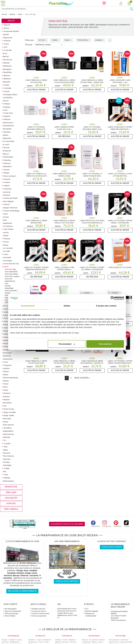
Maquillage (9, 288)
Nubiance (7, 356)
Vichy (6, 475)
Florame (7, 179)
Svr (5, 440)
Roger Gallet (9, 415)
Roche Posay (9, 409)
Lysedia (7, 312)
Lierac (20, 14)
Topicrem (7, 459)
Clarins (6, 101)
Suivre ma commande (13, 611)
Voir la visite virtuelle (67, 581)
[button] (121, 4)
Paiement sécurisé (38, 609)
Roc (5, 406)
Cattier (6, 85)
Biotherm (7, 79)
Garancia (7, 192)
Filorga (6, 173)
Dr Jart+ (6, 144)
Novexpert (7, 353)
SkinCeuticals (8, 434)
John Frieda (8, 229)
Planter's (7, 393)
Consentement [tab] (28, 306)
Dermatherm (9, 126)
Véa (5, 471)
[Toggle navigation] (3, 3)
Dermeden (7, 129)
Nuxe (6, 362)
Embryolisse (8, 157)
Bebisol (58, 642)
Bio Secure (8, 60)
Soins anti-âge (10, 269)
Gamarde (7, 189)
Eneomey (7, 160)
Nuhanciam (8, 359)
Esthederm (7, 166)
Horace (7, 204)
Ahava (6, 28)
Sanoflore (8, 428)
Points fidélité (10, 616)
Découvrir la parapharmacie (22, 591)
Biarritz (6, 56)
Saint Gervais (8, 425)
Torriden (6, 462)
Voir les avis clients (112, 547)
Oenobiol (86, 642)
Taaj (5, 447)
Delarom (7, 119)
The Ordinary (8, 456)
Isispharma (7, 223)
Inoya (5, 214)
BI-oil (5, 53)
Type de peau (83, 40)
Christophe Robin (10, 94)
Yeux (6, 283)
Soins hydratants (11, 272)
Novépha (7, 350)
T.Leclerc (7, 443)
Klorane (7, 239)
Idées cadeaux (11, 509)
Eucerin (7, 170)
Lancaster (7, 257)
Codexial (7, 107)
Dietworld (7, 138)
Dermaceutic (8, 123)
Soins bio (11, 504)
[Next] (82, 378)
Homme (8, 286)
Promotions (11, 487)
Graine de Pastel (10, 198)
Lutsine (6, 309)
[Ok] (132, 9)
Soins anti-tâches (11, 274)
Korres (6, 242)
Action (42, 40)
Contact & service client (40, 613)
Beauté (12, 14)
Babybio (72, 640)
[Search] (65, 9)
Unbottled (7, 465)
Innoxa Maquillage (12, 211)
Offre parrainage (11, 613)
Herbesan (125, 640)
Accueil (4, 14)
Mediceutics (8, 325)
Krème (6, 245)
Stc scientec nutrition (97, 640)
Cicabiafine (8, 98)
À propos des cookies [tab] (106, 306)
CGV (87, 609)
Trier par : (29, 45)
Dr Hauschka (9, 141)
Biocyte (7, 63)
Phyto (6, 390)
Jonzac (6, 232)
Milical (94, 642)
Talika (5, 450)
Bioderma (8, 66)
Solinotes (7, 437)
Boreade (6, 82)
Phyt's (5, 387)
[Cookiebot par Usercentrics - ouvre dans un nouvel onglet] (112, 298)
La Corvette (8, 248)
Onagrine (8, 365)
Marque (99, 40)
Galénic (7, 186)
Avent (65, 640)
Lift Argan (7, 306)
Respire (7, 399)
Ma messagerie (11, 609)
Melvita (7, 328)
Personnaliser (67, 344)
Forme (55, 40)
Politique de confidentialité (91, 615)
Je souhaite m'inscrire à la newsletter (67, 524)
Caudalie (7, 88)
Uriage (6, 468)
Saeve (5, 422)
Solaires (8, 295)
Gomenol (6, 195)
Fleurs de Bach (10, 176)
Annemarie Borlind (11, 31)
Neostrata (7, 340)
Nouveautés (11, 498)
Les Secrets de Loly (11, 264)
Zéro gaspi (11, 492)
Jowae (6, 235)
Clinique (7, 104)
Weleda (7, 478)
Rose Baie (7, 419)
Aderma (7, 25)
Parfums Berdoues (10, 378)
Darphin (7, 116)
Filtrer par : (30, 40)
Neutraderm (8, 343)
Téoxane (6, 453)
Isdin (5, 220)
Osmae (6, 371)
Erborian (7, 163)
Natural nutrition (126, 642)
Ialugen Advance (10, 208)
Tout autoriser (105, 344)
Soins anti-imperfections (10, 280)
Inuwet (6, 217)
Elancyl (6, 154)
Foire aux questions (39, 616)
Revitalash (7, 403)
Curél (5, 110)
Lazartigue (7, 261)
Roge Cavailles (10, 412)
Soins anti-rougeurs (12, 276)
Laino (6, 254)
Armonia (7, 41)
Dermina (7, 132)
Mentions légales (92, 611)
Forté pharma (114, 640)
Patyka (6, 381)
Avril (5, 47)
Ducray (6, 148)
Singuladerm (8, 431)
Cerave (7, 91)
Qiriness (6, 396)
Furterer (7, 182)
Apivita (6, 34)
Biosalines (8, 72)
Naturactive (113, 642)
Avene (6, 44)
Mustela (65, 642)
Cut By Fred (8, 113)
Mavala (7, 321)
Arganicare (8, 38)
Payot (6, 384)
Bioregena (7, 69)
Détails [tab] (67, 306)
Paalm (5, 375)
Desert (6, 135)
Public (68, 40)
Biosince (7, 75)
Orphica (6, 368)
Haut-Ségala (8, 201)
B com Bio (8, 50)
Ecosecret (7, 151)
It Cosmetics (8, 226)
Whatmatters (8, 481)
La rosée (6, 251)
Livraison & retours (39, 611)
